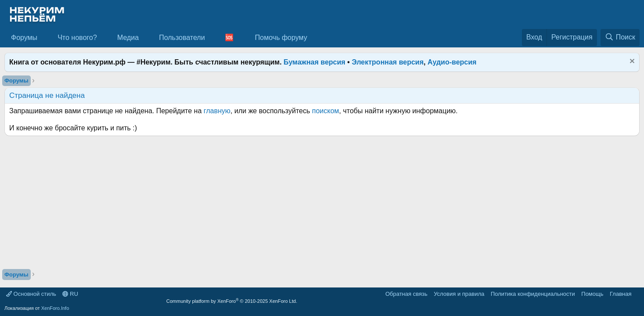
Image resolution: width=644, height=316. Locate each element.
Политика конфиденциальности (533, 294)
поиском (326, 111)
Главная (620, 294)
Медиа (128, 38)
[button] (45, 38)
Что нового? (77, 38)
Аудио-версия (452, 62)
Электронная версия (388, 62)
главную (217, 111)
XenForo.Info (55, 308)
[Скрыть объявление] (631, 62)
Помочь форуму (281, 38)
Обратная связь (406, 294)
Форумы (24, 38)
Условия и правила (459, 294)
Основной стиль (31, 294)
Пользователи (182, 38)
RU (70, 294)
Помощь (592, 294)
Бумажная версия (315, 62)
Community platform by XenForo (232, 301)
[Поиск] (620, 37)
